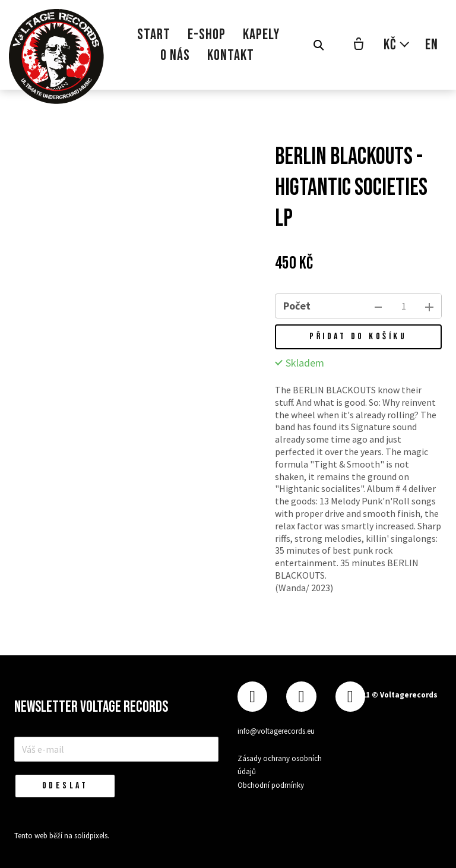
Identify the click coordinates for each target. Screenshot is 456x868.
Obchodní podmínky (271, 785)
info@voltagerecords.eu (276, 731)
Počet (297, 306)
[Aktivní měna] (397, 45)
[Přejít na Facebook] (252, 697)
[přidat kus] (429, 306)
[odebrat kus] (378, 306)
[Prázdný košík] (359, 45)
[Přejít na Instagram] (301, 697)
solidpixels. (92, 836)
